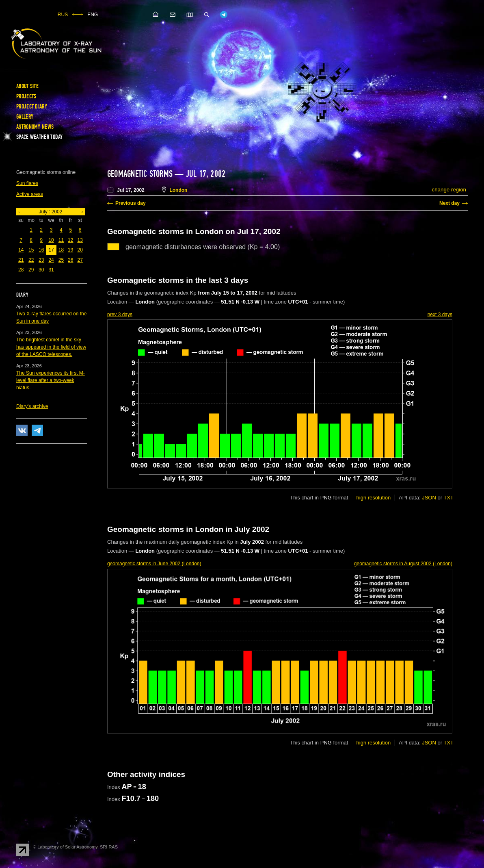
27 (80, 260)
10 (51, 240)
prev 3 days (120, 315)
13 (80, 240)
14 (21, 250)
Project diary (32, 106)
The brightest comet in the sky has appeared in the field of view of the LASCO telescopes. (51, 347)
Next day (449, 203)
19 (70, 250)
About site (27, 86)
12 (70, 240)
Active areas (30, 194)
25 (61, 260)
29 (31, 270)
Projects (26, 96)
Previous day (131, 203)
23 (41, 260)
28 (21, 270)
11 (61, 240)
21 (21, 260)
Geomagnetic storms (141, 174)
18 (61, 250)
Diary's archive (32, 406)
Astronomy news (35, 127)
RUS (63, 15)
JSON (429, 498)
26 (70, 260)
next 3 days (440, 315)
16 (41, 250)
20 (80, 250)
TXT (448, 498)
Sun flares (27, 183)
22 (31, 260)
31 (51, 270)
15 (31, 250)
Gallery (25, 117)
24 (51, 260)
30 (41, 270)
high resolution (374, 498)
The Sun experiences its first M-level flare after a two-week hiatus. (51, 380)
